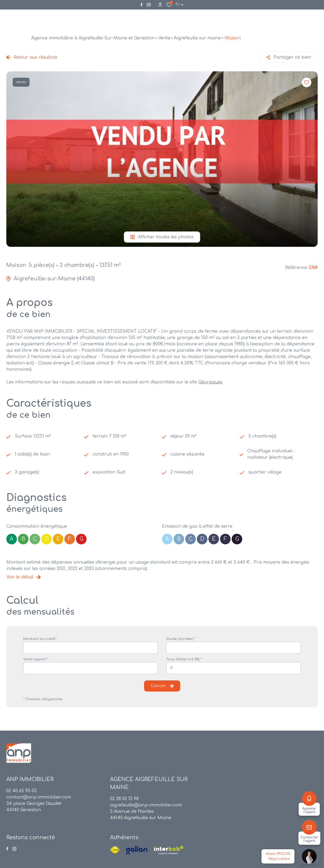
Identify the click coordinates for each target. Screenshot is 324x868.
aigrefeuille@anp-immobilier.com (146, 805)
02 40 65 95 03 (22, 791)
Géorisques (210, 382)
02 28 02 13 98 (124, 799)
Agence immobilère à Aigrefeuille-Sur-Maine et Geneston (93, 38)
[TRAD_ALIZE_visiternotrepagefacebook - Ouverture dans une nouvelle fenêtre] (142, 5)
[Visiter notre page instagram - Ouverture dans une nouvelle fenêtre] (149, 5)
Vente (164, 38)
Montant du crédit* (40, 639)
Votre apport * (36, 659)
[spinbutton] (234, 668)
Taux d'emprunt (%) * (184, 659)
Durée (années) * (181, 639)
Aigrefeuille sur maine (197, 38)
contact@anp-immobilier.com (39, 797)
